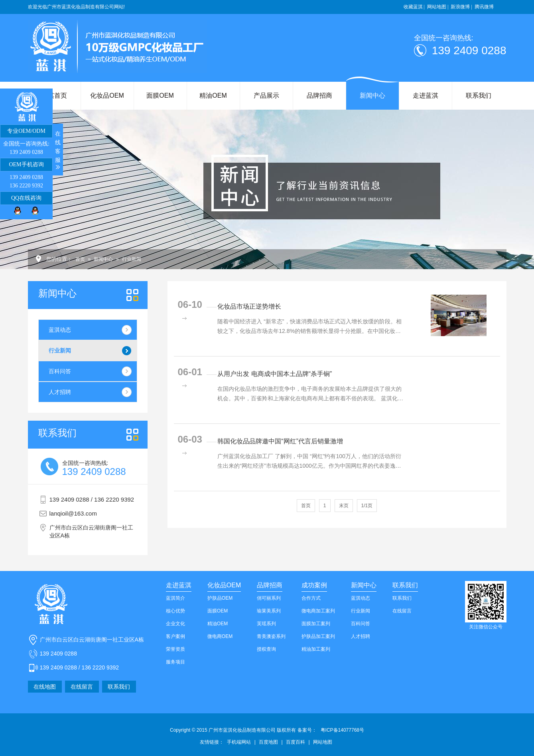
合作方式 (311, 598)
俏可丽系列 (269, 598)
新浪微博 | (461, 7)
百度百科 (296, 742)
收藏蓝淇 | (414, 7)
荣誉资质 (175, 649)
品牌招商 (319, 95)
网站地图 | (438, 7)
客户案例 (175, 636)
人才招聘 (60, 392)
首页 (80, 259)
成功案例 (314, 585)
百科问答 (60, 371)
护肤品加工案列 (318, 636)
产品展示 (266, 95)
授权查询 (266, 649)
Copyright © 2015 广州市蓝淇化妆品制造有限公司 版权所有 (243, 730)
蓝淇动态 (60, 330)
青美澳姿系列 (271, 636)
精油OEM (213, 95)
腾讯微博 (484, 7)
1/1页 (367, 506)
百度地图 (268, 742)
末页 (344, 506)
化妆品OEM (107, 95)
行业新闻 (132, 259)
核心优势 (175, 611)
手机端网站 (239, 742)
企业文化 (175, 624)
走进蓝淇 (426, 95)
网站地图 (323, 742)
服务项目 (175, 662)
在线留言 (82, 687)
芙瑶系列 (266, 624)
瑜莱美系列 (269, 611)
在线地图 (45, 687)
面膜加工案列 (316, 624)
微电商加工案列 (318, 611)
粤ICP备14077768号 (342, 730)
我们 (57, 433)
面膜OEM (160, 95)
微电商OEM (220, 636)
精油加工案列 (316, 649)
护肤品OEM (220, 598)
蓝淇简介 (175, 598)
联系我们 (479, 95)
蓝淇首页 (54, 95)
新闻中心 (372, 95)
